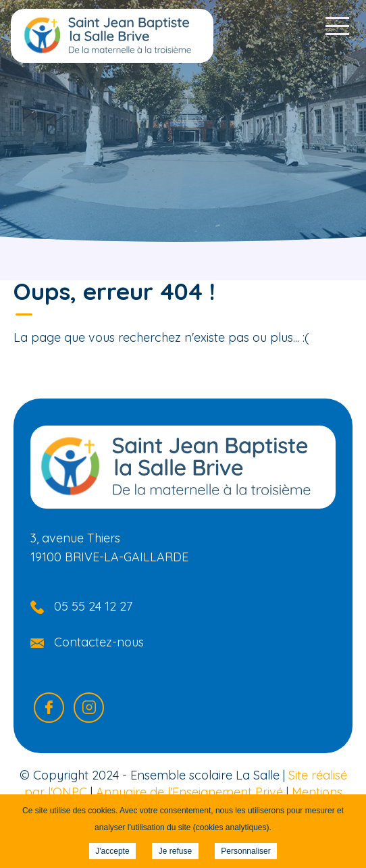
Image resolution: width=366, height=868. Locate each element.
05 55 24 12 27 (93, 606)
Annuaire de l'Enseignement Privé (189, 792)
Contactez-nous (99, 642)
